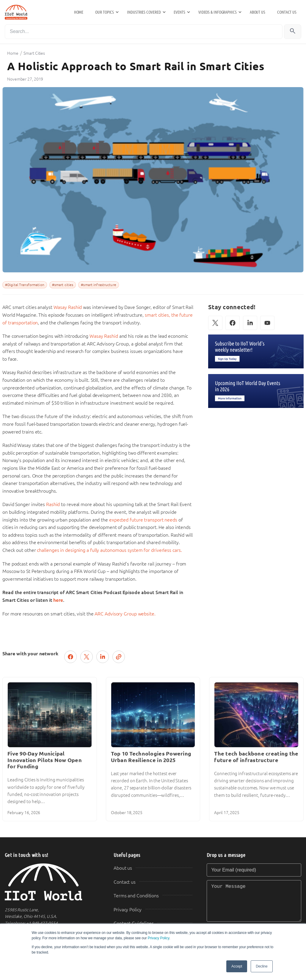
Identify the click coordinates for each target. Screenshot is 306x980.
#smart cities (63, 285)
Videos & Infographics (218, 12)
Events (179, 12)
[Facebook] (233, 323)
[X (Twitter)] (215, 323)
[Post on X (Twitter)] (87, 657)
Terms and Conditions (136, 896)
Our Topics (105, 12)
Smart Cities (34, 53)
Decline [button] (262, 966)
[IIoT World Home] (52, 882)
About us (258, 12)
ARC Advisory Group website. (125, 614)
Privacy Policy (159, 938)
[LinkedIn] (250, 323)
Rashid (53, 504)
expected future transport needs (143, 520)
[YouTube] (267, 323)
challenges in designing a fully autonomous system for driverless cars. (109, 550)
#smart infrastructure (99, 285)
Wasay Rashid (68, 307)
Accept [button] (237, 966)
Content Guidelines (134, 923)
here (58, 600)
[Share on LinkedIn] (103, 657)
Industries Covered (144, 12)
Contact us (287, 12)
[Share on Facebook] (70, 657)
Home (79, 12)
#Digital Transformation (25, 285)
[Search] (144, 32)
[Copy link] (119, 657)
